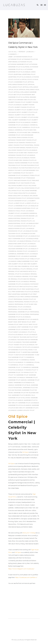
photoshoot (34, 284)
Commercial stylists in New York (19, 133)
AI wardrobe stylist (20, 82)
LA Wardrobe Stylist (20, 206)
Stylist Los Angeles (30, 335)
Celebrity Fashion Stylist (17, 102)
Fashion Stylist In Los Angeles (27, 150)
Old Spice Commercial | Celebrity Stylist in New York (23, 45)
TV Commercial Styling (32, 362)
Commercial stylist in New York (25, 130)
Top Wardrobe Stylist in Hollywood (20, 350)
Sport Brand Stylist (24, 322)
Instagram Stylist (20, 201)
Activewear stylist (15, 59)
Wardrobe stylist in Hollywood (19, 398)
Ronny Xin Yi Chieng (29, 533)
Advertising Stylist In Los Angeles (20, 77)
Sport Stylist (23, 324)
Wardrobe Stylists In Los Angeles (20, 405)
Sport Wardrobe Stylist (25, 327)
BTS (35, 100)
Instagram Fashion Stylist (17, 198)
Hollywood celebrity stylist (18, 186)
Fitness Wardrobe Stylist (17, 178)
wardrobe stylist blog (22, 385)
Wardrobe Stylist (32, 378)
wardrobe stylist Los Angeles (29, 403)
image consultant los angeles (19, 196)
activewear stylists (25, 62)
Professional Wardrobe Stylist (19, 312)
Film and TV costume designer (25, 170)
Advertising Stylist (29, 74)
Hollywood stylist (15, 191)
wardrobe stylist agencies (18, 380)
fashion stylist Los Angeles (26, 155)
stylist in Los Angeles (16, 335)
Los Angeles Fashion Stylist (23, 226)
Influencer (34, 196)
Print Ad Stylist (14, 287)
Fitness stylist (34, 175)
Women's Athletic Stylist (26, 410)
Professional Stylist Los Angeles (20, 307)
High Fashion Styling (28, 183)
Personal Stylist (32, 269)
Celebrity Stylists (14, 117)
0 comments (12, 54)
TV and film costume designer (24, 355)
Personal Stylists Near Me (20, 279)
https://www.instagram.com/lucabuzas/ (21, 569)
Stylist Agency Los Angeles (18, 332)
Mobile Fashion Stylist (22, 259)
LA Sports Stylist (31, 203)
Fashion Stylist (31, 140)
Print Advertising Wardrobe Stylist (20, 294)
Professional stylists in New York (20, 309)
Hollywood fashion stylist (30, 188)
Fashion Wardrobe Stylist (23, 163)
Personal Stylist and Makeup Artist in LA (22, 271)
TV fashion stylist (30, 370)
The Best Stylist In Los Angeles (24, 345)
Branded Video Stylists (25, 100)
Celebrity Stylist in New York (25, 115)
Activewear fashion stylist (23, 57)
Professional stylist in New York (26, 304)
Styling (32, 330)
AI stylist (17, 79)
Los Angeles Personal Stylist (27, 241)
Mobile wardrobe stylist (26, 261)
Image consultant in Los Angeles (25, 193)
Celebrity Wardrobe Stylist (21, 120)
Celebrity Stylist (20, 110)
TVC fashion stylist (27, 372)
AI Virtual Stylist (26, 79)
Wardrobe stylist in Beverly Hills (23, 395)
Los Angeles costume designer (24, 216)
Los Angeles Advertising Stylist (24, 208)
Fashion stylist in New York (18, 153)
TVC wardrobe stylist (21, 375)
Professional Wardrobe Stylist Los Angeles (23, 319)
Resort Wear (13, 322)
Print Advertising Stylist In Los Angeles (26, 292)
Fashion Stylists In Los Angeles (19, 158)
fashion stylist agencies (17, 143)
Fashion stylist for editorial (24, 145)
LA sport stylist (19, 203)
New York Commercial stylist (24, 266)
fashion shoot (21, 140)
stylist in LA (32, 332)
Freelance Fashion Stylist (22, 180)
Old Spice (18, 416)
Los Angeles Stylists (21, 246)
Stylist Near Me (14, 337)
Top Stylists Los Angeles (31, 347)
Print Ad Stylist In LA (26, 287)
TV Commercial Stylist (16, 365)
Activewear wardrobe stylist (18, 64)
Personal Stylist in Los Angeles (19, 274)
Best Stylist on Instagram (22, 95)
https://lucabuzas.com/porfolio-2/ (26, 577)
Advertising (18, 74)
